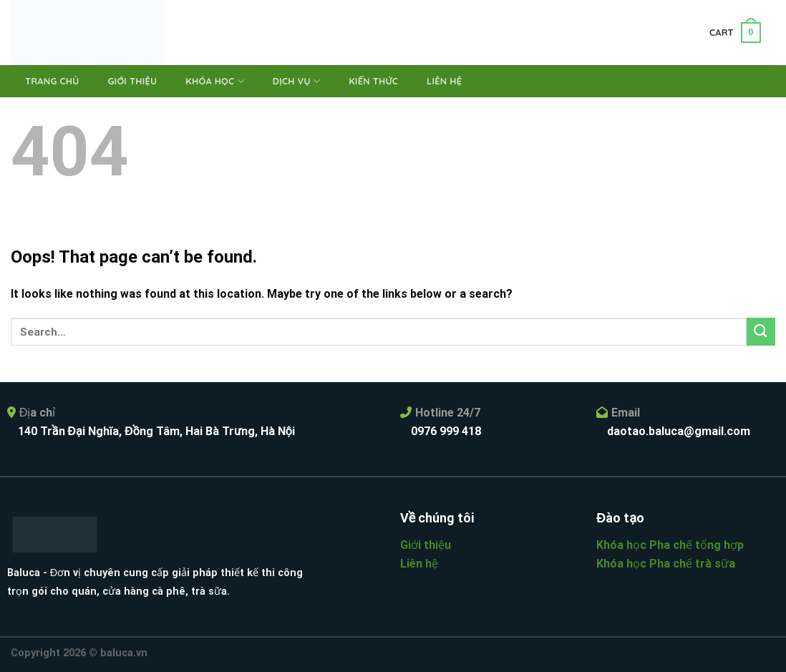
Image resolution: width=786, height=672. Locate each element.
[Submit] (761, 332)
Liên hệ (444, 81)
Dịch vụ (296, 81)
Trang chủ (52, 81)
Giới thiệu (132, 81)
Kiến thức (373, 81)
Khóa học (215, 81)
